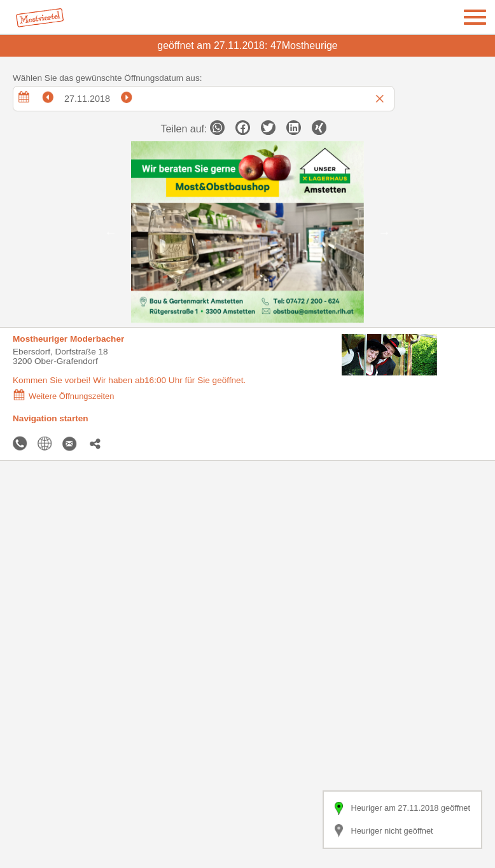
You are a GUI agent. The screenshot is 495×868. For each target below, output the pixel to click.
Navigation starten (51, 418)
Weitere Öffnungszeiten (63, 396)
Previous (111, 232)
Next (384, 232)
